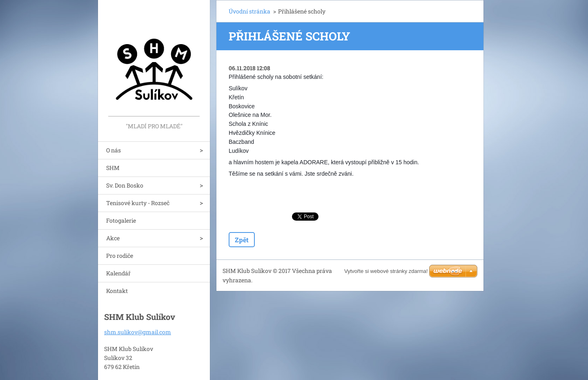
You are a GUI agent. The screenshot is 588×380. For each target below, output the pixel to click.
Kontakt (117, 291)
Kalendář (118, 273)
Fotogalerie (121, 220)
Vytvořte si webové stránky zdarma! (386, 271)
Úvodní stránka (249, 11)
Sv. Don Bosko (125, 185)
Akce (113, 238)
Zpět (242, 240)
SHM (113, 168)
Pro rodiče (120, 256)
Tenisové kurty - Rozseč (138, 203)
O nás (114, 150)
